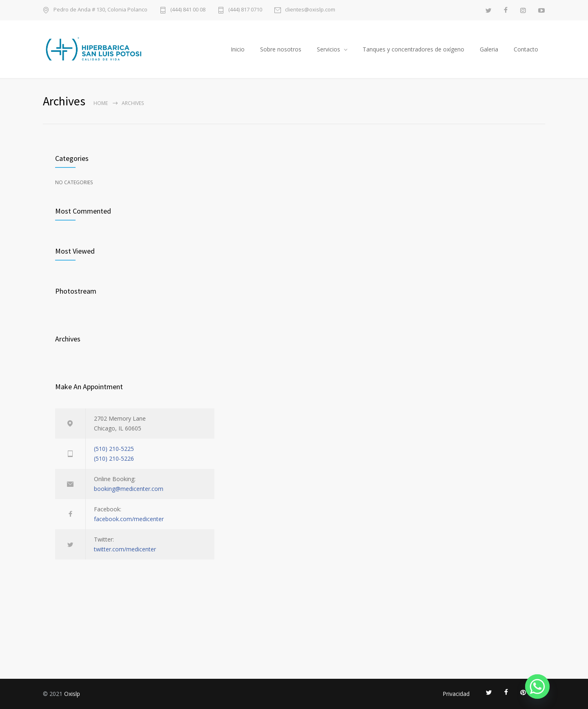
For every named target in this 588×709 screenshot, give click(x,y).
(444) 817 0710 (245, 10)
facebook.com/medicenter (129, 519)
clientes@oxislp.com (310, 10)
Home (101, 103)
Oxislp (72, 694)
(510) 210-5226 (114, 458)
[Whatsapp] (537, 687)
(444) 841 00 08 (188, 10)
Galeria (489, 49)
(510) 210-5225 (114, 449)
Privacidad (456, 694)
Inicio (238, 49)
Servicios (329, 49)
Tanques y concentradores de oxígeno (413, 49)
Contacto (526, 49)
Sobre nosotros (281, 49)
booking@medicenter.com (129, 489)
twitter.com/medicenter (125, 549)
